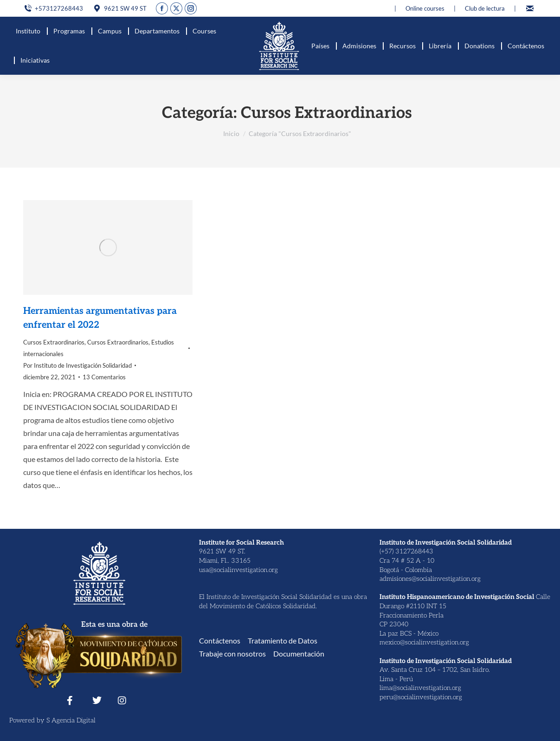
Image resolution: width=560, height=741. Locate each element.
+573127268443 (53, 9)
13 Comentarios (104, 377)
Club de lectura (485, 8)
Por (77, 365)
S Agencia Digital (71, 720)
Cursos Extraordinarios (54, 342)
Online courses (425, 8)
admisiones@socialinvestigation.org (430, 579)
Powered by (28, 720)
